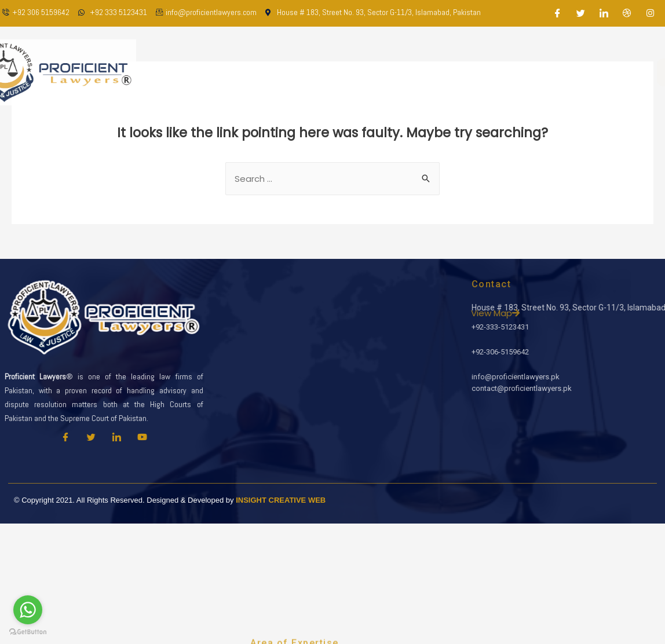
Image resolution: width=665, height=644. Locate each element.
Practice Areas (404, 72)
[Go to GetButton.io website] (28, 632)
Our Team (335, 72)
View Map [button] (595, 313)
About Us (278, 72)
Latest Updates (485, 72)
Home (230, 72)
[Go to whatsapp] (28, 610)
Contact (552, 72)
